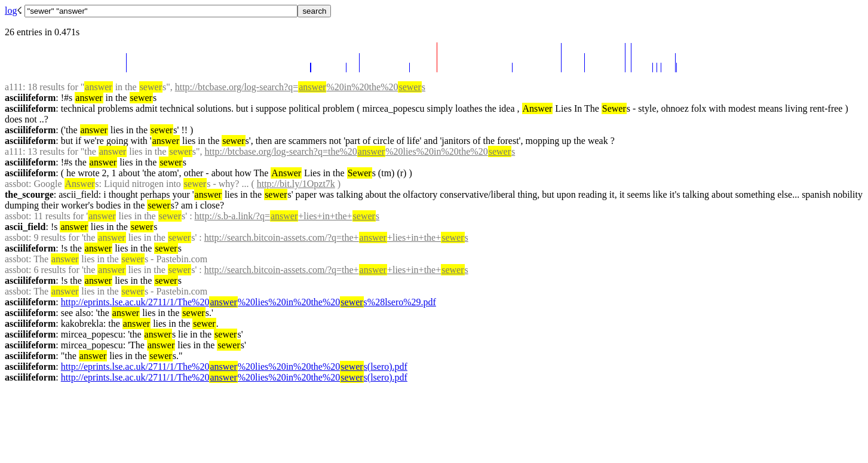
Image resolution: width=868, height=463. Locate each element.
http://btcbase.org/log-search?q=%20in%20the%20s (300, 87)
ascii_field (25, 227)
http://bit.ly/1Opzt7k (296, 184)
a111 (14, 87)
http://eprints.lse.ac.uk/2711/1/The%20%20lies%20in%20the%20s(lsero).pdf (234, 367)
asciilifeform (30, 98)
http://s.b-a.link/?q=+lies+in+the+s (287, 216)
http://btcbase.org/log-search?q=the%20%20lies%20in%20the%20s (360, 151)
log (11, 10)
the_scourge (29, 194)
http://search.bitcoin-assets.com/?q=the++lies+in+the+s (336, 237)
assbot (17, 184)
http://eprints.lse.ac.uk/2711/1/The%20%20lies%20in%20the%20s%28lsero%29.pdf (249, 302)
